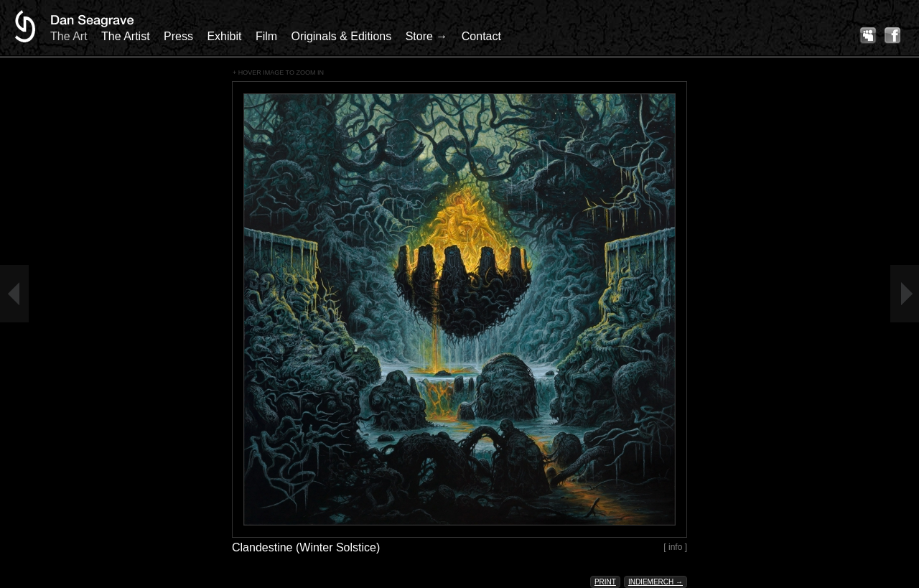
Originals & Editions (342, 36)
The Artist (126, 36)
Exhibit (224, 36)
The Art (69, 36)
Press (178, 36)
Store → (427, 36)
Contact (481, 36)
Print (605, 582)
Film (266, 36)
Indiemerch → (656, 582)
